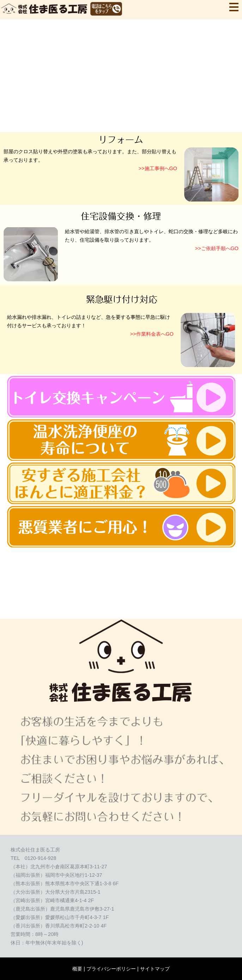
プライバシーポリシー (111, 969)
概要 (77, 969)
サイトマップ (155, 969)
